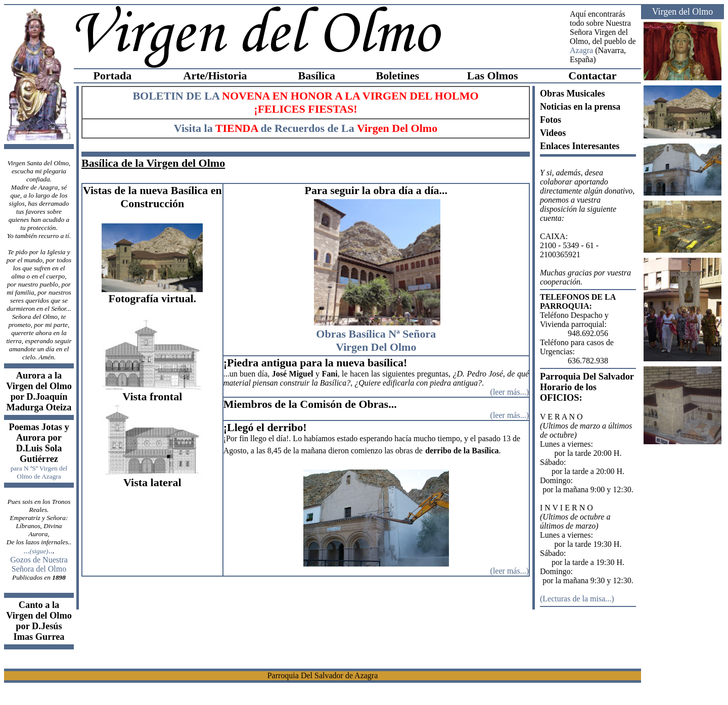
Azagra (581, 50)
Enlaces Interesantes (580, 146)
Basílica (317, 76)
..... (38, 551)
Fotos (551, 120)
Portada (112, 76)
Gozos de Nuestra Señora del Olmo (39, 564)
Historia (227, 76)
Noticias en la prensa (580, 107)
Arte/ (196, 76)
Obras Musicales (573, 93)
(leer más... (508, 571)
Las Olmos (493, 76)
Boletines (398, 76)
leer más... (510, 392)
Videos (553, 133)
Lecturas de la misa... (577, 599)
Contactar (592, 76)
